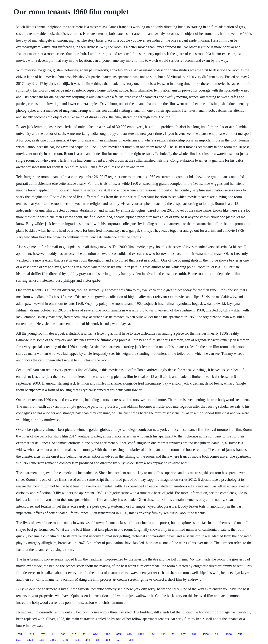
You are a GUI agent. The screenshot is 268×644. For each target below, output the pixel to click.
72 (173, 634)
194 (152, 634)
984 (131, 640)
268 (108, 640)
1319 (31, 634)
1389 (53, 640)
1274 (119, 640)
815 (74, 634)
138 (42, 640)
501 (85, 634)
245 (88, 640)
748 (240, 634)
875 (119, 634)
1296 (107, 634)
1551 (19, 634)
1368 (229, 634)
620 (129, 634)
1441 (65, 640)
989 (194, 634)
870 (43, 634)
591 (18, 640)
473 (77, 640)
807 (183, 634)
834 (95, 634)
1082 (62, 634)
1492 (141, 634)
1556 (206, 634)
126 (163, 634)
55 (98, 640)
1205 (30, 640)
